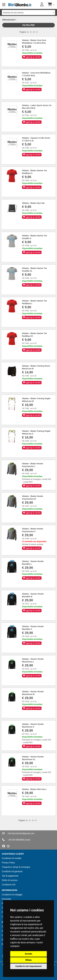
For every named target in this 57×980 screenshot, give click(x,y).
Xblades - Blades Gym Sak (33, 203)
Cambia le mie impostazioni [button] (28, 966)
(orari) (27, 840)
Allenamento (9, 20)
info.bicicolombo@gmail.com (21, 833)
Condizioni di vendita (11, 858)
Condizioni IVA (9, 885)
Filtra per (29, 25)
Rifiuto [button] (28, 960)
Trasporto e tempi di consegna (16, 867)
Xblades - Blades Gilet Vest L (34, 789)
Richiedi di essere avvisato (33, 544)
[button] (44, 5)
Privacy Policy (8, 863)
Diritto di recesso (10, 880)
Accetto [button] (29, 954)
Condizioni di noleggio (12, 895)
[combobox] (28, 12)
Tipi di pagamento (10, 876)
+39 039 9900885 (16, 840)
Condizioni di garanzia (12, 871)
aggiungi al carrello (32, 57)
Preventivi (6, 899)
